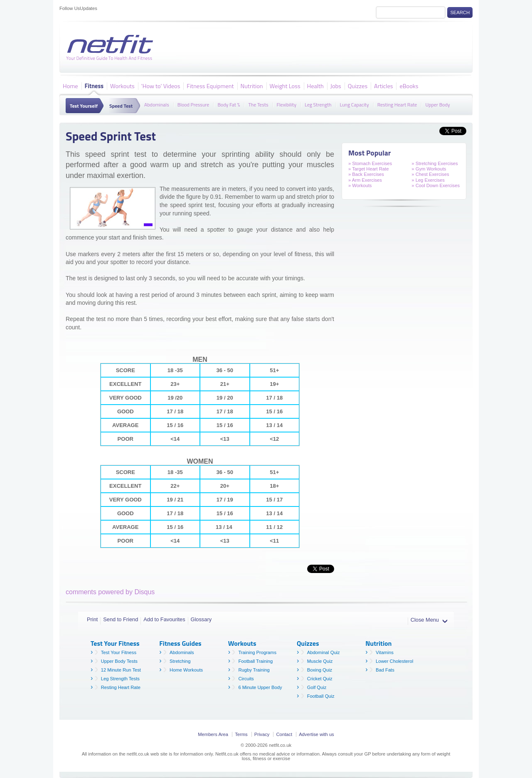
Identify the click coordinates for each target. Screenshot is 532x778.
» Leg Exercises (428, 180)
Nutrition (252, 86)
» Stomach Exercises (370, 163)
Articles (383, 86)
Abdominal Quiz (324, 652)
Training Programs (257, 652)
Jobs (336, 86)
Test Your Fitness (119, 652)
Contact (284, 734)
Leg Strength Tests (120, 679)
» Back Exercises (366, 174)
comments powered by (110, 592)
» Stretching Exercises (435, 163)
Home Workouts (186, 670)
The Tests (258, 104)
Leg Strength (318, 104)
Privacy (262, 734)
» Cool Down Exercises (436, 185)
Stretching (180, 661)
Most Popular (369, 153)
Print (92, 619)
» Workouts (360, 185)
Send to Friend (121, 619)
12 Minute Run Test (121, 670)
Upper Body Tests (119, 661)
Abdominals (157, 104)
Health (315, 86)
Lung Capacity (355, 104)
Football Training (255, 661)
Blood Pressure (193, 104)
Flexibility (287, 104)
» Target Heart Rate (368, 169)
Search (460, 12)
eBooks (409, 86)
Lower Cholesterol (394, 661)
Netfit (111, 48)
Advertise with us (316, 734)
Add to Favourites (164, 619)
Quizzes (358, 86)
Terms (241, 734)
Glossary (201, 619)
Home (70, 86)
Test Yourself (84, 106)
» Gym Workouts (429, 169)
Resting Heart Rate (397, 104)
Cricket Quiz (320, 679)
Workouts (122, 86)
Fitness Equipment (210, 86)
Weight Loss (285, 86)
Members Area (213, 734)
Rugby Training (254, 670)
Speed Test (121, 106)
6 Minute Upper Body (260, 687)
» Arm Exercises (365, 180)
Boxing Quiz (320, 670)
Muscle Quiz (320, 661)
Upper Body (437, 104)
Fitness (94, 86)
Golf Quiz (317, 687)
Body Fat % (229, 104)
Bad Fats (385, 670)
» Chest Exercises (430, 174)
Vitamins (385, 652)
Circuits (246, 679)
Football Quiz (321, 696)
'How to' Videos (161, 86)
